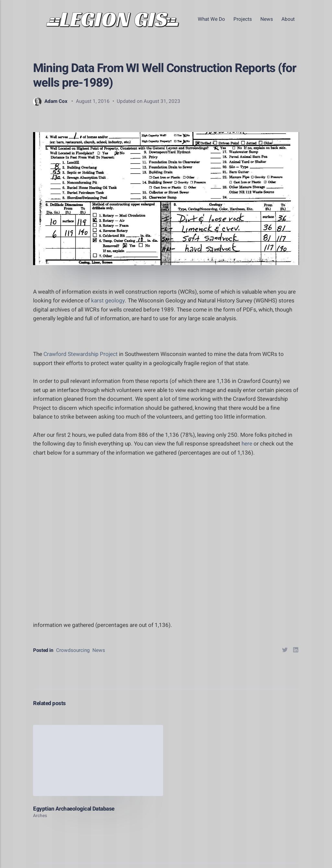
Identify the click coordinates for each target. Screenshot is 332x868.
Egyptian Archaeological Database (74, 809)
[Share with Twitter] (285, 651)
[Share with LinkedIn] (296, 651)
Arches (40, 816)
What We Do (211, 19)
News (267, 19)
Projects (243, 19)
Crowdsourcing (73, 650)
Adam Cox (50, 101)
